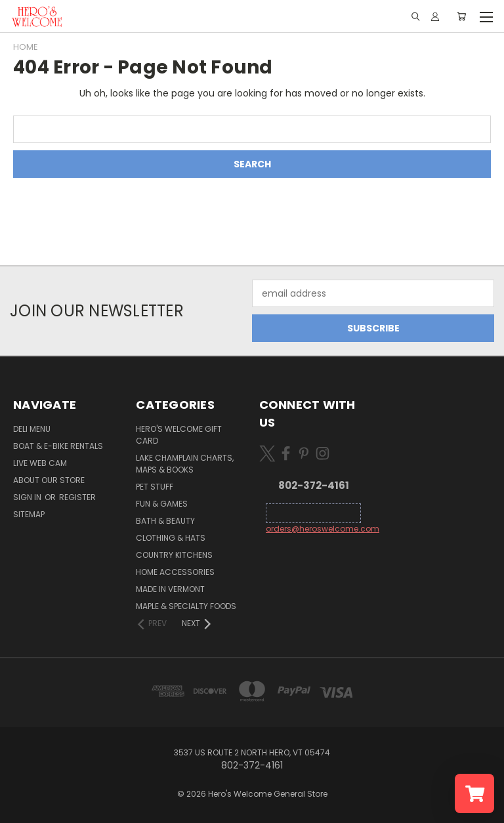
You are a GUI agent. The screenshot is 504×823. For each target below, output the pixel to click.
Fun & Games (162, 504)
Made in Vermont (170, 589)
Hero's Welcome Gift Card (179, 435)
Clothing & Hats (171, 538)
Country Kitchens (174, 555)
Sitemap (29, 514)
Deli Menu (32, 429)
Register (77, 497)
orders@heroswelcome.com (323, 529)
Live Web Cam (40, 463)
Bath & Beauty (165, 521)
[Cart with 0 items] (462, 16)
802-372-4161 (314, 485)
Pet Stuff (155, 487)
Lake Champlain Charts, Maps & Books (185, 464)
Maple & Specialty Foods (186, 606)
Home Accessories (175, 572)
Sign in (28, 497)
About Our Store (49, 480)
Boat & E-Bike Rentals (58, 446)
